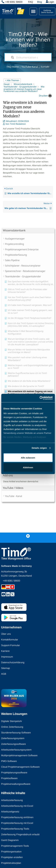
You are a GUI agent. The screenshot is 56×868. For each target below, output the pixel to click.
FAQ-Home (13, 67)
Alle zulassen (28, 458)
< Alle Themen (12, 80)
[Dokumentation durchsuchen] (13, 57)
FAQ (31, 2)
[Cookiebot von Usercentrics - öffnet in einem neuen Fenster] (40, 398)
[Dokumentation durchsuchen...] (28, 57)
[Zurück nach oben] (28, 536)
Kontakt (45, 67)
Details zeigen (39, 448)
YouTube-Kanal (30, 67)
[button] (33, 11)
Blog (40, 2)
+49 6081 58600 (14, 2)
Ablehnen (28, 467)
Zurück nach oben (28, 540)
